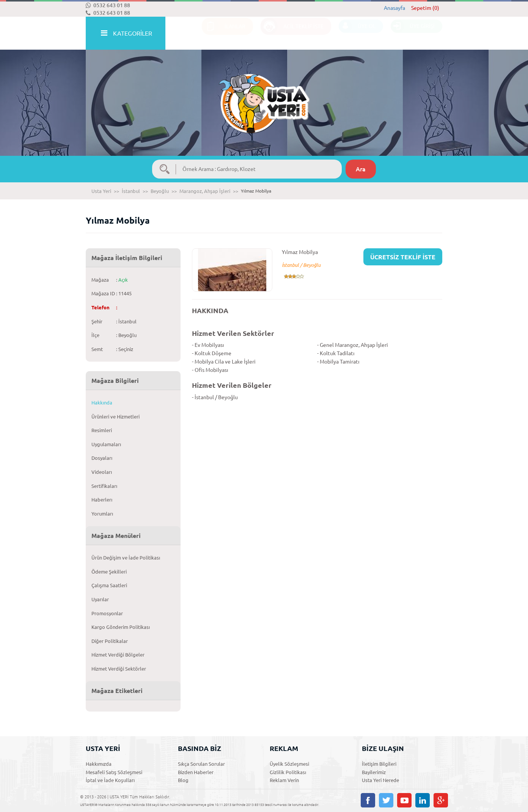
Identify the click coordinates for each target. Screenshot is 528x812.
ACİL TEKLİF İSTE (292, 34)
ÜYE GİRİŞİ (413, 34)
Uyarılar (100, 599)
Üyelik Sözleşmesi (289, 764)
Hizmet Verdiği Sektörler (119, 669)
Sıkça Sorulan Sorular (201, 764)
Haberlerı (102, 500)
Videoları (102, 472)
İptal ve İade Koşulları (110, 780)
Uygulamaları (106, 444)
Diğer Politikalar (110, 641)
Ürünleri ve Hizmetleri (115, 417)
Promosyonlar (107, 613)
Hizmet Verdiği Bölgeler (118, 655)
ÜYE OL (357, 34)
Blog (183, 780)
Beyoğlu (160, 191)
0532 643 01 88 (108, 5)
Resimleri (102, 430)
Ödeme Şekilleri (109, 572)
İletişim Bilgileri (379, 764)
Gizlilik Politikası (288, 772)
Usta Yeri (101, 191)
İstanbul (131, 191)
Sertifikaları (104, 486)
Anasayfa (394, 8)
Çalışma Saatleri (109, 585)
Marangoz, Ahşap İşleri (205, 191)
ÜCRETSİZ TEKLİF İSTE (403, 257)
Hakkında (102, 403)
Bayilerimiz (374, 772)
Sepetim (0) (425, 8)
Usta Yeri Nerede (380, 780)
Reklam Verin (284, 780)
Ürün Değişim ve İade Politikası (126, 558)
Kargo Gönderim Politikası (121, 627)
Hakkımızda (99, 764)
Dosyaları (102, 458)
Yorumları (102, 514)
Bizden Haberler (196, 772)
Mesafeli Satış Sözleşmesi (114, 772)
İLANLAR (224, 34)
